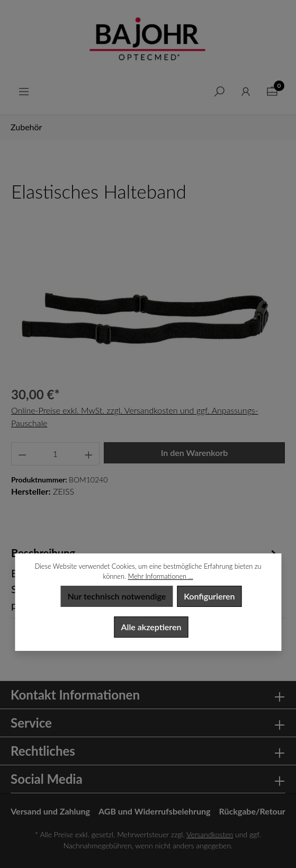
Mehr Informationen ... (161, 576)
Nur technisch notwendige (116, 596)
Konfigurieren (209, 596)
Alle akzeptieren (151, 627)
